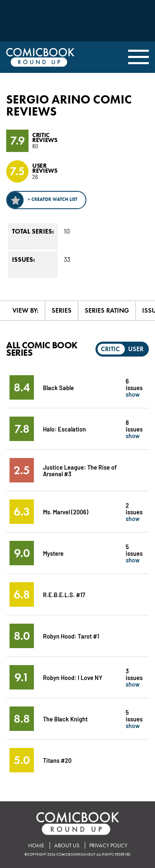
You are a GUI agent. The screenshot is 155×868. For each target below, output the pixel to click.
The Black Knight (65, 719)
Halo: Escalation (64, 429)
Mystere (53, 553)
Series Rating (107, 310)
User (136, 349)
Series (62, 310)
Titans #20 (57, 760)
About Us (67, 845)
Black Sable (58, 387)
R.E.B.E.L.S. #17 (64, 594)
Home (36, 845)
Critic (110, 349)
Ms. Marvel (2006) (66, 512)
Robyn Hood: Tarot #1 (71, 636)
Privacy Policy (108, 845)
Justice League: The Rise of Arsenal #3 (80, 470)
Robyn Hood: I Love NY (73, 677)
